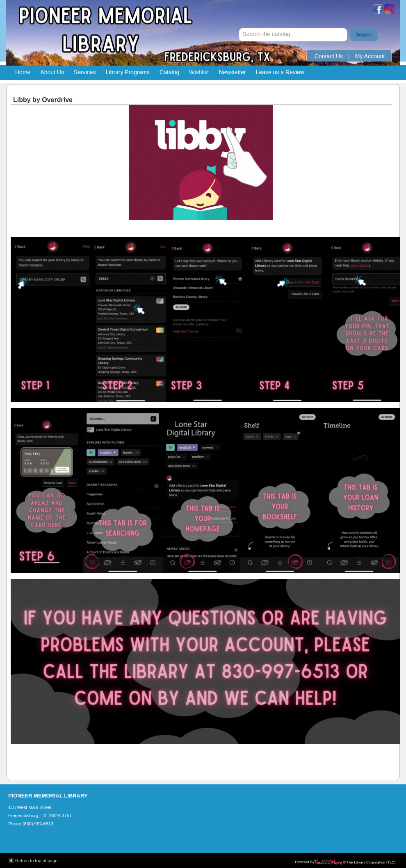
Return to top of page (36, 861)
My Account (370, 56)
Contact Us (329, 56)
